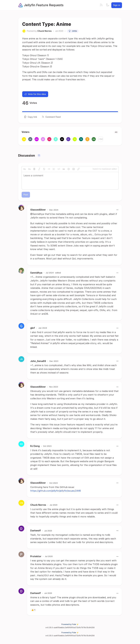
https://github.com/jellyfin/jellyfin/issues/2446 (56, 491)
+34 (101, 139)
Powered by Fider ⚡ (70, 624)
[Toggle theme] (108, 5)
